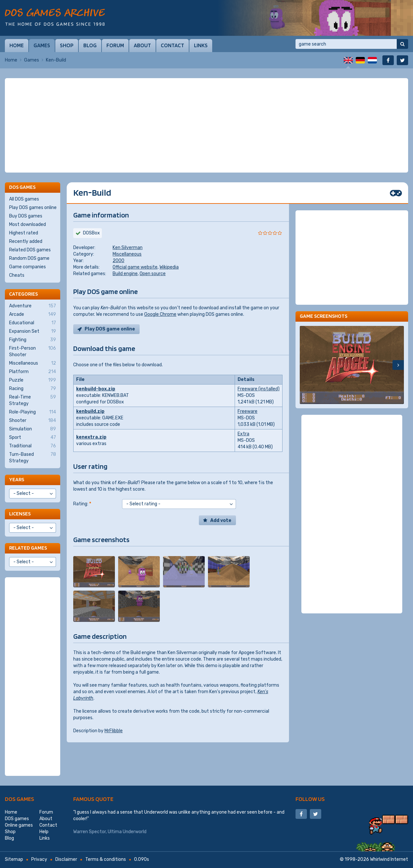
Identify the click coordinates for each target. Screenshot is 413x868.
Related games (28, 548)
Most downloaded (28, 224)
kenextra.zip (91, 437)
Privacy (39, 859)
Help (44, 832)
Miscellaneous (127, 254)
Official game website (135, 267)
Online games (19, 825)
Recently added (26, 241)
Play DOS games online (33, 208)
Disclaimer (66, 859)
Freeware (248, 411)
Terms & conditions (106, 859)
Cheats (17, 275)
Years (17, 479)
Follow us (310, 799)
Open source (153, 274)
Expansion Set (33, 331)
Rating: (82, 504)
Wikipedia (169, 267)
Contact (172, 45)
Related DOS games (30, 250)
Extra (243, 434)
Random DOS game (29, 258)
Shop (67, 45)
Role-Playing (33, 412)
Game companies (28, 267)
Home (17, 45)
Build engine (125, 274)
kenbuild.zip (90, 411)
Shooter (33, 421)
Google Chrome (160, 314)
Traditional (33, 446)
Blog (90, 45)
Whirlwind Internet (389, 859)
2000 (118, 261)
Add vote (221, 520)
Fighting (33, 340)
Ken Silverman (128, 248)
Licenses (20, 514)
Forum (115, 45)
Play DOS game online (110, 329)
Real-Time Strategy (33, 400)
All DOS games (24, 199)
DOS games (20, 799)
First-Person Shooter (33, 351)
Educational (33, 323)
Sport (33, 438)
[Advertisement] (207, 125)
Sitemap (14, 859)
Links (201, 45)
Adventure (33, 306)
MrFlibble (114, 731)
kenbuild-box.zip (96, 389)
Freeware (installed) (259, 389)
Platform (33, 372)
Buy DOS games (26, 216)
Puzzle (33, 380)
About (142, 45)
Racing (33, 389)
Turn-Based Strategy (33, 457)
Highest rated (24, 233)
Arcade (33, 315)
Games (42, 45)
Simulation (33, 429)
